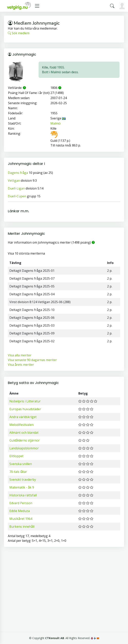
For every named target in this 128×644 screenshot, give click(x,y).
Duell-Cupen (17, 196)
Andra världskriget (23, 417)
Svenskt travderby (23, 480)
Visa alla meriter (20, 355)
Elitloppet (16, 456)
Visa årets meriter (21, 365)
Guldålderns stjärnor (25, 440)
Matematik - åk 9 (22, 487)
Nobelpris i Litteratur (25, 401)
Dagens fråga (18, 173)
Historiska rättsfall (23, 495)
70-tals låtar (18, 472)
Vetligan (14, 181)
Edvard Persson (21, 503)
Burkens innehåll (22, 527)
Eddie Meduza (20, 511)
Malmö (55, 123)
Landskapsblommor (24, 448)
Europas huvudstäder (25, 409)
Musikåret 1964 (21, 519)
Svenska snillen (21, 464)
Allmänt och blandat (24, 433)
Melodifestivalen (21, 425)
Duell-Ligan (16, 188)
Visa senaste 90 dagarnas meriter (32, 360)
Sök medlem (19, 33)
